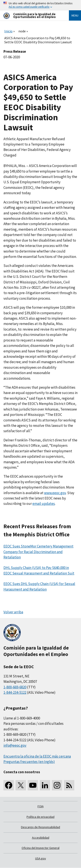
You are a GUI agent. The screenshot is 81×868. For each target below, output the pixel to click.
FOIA (41, 806)
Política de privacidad (40, 817)
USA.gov (41, 858)
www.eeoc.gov (55, 493)
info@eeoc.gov (15, 745)
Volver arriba (13, 612)
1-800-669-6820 (15, 687)
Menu (75, 15)
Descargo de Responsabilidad (40, 827)
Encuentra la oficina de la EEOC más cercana (37, 756)
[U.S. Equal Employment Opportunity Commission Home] (31, 16)
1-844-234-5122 (15, 692)
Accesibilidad (41, 838)
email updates (44, 504)
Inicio (8, 31)
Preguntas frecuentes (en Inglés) (29, 762)
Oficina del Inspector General (40, 848)
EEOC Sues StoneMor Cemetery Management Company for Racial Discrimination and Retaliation (38, 552)
